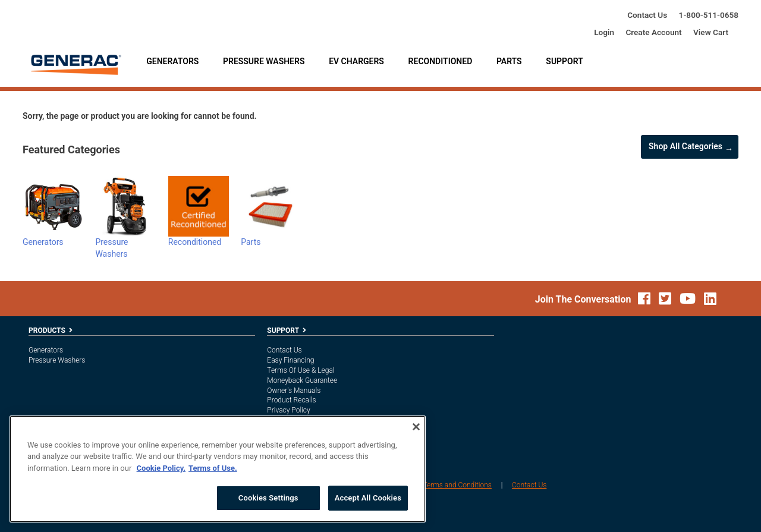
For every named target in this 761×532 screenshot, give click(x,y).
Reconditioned (441, 61)
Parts (509, 61)
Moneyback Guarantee (302, 380)
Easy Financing (290, 360)
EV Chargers (356, 61)
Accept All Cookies (368, 498)
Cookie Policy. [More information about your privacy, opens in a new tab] (161, 468)
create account (653, 32)
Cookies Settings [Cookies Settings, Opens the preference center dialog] (268, 498)
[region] (218, 469)
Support (564, 61)
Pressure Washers (264, 61)
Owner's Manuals (294, 391)
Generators (172, 61)
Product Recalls (291, 400)
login (604, 32)
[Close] (416, 427)
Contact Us (647, 15)
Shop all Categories (685, 146)
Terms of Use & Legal (301, 370)
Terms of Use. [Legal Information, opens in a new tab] (213, 468)
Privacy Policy (288, 410)
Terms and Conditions (457, 485)
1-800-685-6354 (709, 15)
